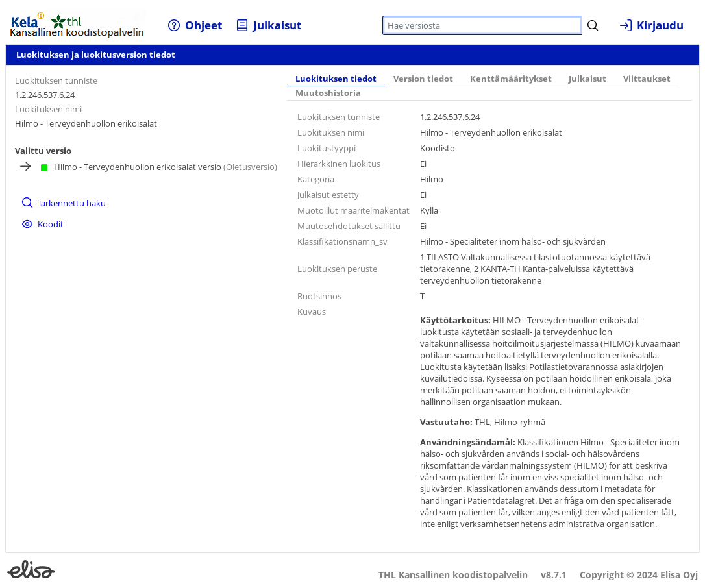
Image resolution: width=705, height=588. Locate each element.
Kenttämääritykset (511, 79)
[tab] (336, 80)
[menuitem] (195, 25)
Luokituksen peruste (337, 269)
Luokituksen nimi (48, 109)
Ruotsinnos (319, 296)
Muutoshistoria (328, 93)
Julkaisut (587, 79)
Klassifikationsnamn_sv (342, 241)
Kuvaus (312, 312)
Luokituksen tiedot (336, 79)
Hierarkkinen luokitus (339, 164)
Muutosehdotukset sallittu (349, 226)
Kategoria (316, 179)
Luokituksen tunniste (56, 80)
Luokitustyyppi (327, 148)
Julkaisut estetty (328, 195)
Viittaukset (647, 79)
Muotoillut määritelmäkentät (353, 210)
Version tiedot (423, 79)
